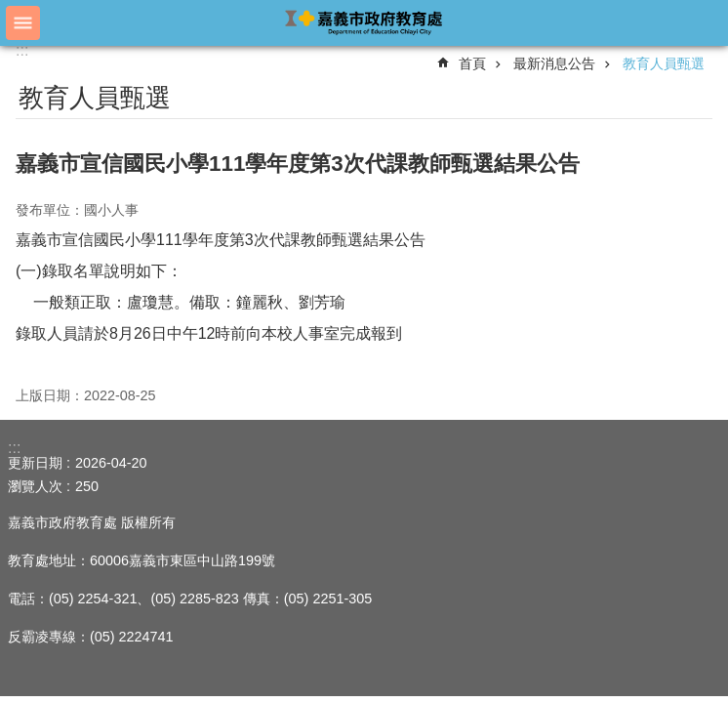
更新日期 (35, 463)
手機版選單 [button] (23, 23)
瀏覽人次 (35, 486)
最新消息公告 (554, 63)
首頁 (472, 63)
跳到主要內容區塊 (10, 10)
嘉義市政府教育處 (364, 22)
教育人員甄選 (664, 63)
